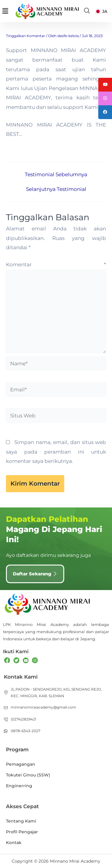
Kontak (14, 843)
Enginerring (19, 786)
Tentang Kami (21, 821)
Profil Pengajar (22, 832)
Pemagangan (21, 764)
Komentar (56, 264)
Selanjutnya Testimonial (56, 189)
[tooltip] (105, 85)
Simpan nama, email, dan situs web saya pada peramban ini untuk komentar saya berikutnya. (56, 452)
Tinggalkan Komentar (26, 36)
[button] (5, 11)
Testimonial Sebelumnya (56, 175)
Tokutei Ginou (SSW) (28, 775)
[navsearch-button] (87, 11)
